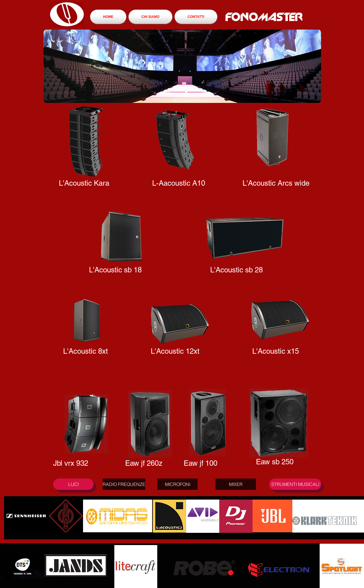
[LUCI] (73, 484)
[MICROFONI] (177, 484)
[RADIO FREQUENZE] (124, 484)
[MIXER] (236, 484)
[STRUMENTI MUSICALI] (295, 484)
